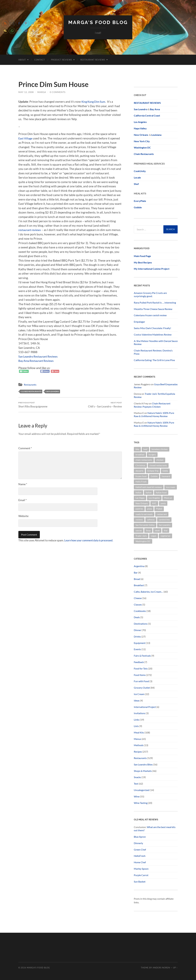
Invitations (140, 713)
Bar (136, 572)
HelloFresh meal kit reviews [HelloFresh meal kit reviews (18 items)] (149, 487)
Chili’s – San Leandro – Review (105, 405)
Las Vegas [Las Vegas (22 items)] (140, 498)
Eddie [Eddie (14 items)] (165, 471)
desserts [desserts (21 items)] (139, 471)
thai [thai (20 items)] (166, 530)
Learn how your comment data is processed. (90, 540)
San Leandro (53, 391)
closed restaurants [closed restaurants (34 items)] (158, 465)
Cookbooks (140, 611)
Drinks (137, 636)
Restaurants (30, 384)
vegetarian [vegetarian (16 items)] (165, 536)
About (22, 60)
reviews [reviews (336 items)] (139, 519)
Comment (25, 448)
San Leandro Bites (143, 764)
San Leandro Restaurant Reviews (40, 356)
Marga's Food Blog (98, 22)
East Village (26, 138)
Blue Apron (140, 837)
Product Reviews (61, 60)
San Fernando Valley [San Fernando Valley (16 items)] (145, 525)
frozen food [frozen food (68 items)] (141, 476)
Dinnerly (138, 843)
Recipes (138, 751)
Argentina (139, 566)
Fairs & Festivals (142, 656)
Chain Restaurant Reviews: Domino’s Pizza (153, 352)
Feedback (139, 662)
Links (137, 719)
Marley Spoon (141, 869)
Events (137, 649)
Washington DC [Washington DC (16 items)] (143, 541)
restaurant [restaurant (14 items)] (162, 514)
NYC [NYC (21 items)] (154, 503)
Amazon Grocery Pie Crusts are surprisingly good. (150, 294)
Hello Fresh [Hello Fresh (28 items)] (141, 481)
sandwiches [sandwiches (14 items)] (164, 519)
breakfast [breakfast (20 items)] (140, 454)
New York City (142, 141)
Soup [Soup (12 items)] (148, 530)
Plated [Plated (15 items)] (159, 509)
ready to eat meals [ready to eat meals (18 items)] (144, 514)
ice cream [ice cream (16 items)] (171, 487)
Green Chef (140, 849)
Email (23, 500)
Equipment (140, 643)
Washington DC (142, 147)
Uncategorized (142, 790)
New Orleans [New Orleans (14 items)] (142, 503)
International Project (145, 707)
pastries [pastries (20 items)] (139, 509)
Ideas (137, 700)
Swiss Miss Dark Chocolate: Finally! (152, 328)
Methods (139, 745)
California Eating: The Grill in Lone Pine (154, 360)
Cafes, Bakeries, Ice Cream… (148, 592)
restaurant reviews (31, 230)
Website (23, 516)
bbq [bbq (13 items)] (137, 449)
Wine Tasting (141, 803)
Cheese (138, 598)
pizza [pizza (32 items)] (150, 509)
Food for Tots (141, 668)
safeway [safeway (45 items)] (151, 519)
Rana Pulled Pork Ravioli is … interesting (155, 302)
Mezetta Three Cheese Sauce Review (153, 309)
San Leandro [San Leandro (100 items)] (165, 525)
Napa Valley (140, 128)
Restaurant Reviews (93, 60)
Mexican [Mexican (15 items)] (168, 498)
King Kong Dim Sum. (95, 102)
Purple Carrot (141, 875)
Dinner (138, 630)
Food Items (140, 675)
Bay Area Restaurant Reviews (37, 361)
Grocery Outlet (142, 687)
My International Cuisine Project (152, 269)
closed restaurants (31, 391)
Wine (137, 796)
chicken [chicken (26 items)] (160, 460)
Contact (40, 60)
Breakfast (139, 585)
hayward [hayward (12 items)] (166, 476)
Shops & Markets (143, 771)
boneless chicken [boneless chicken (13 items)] (160, 449)
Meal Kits (139, 732)
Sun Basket (140, 881)
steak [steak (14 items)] (157, 530)
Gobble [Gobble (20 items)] (154, 476)
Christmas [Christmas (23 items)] (140, 465)
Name (23, 484)
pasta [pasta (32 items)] (163, 503)
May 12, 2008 (26, 92)
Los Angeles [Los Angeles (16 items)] (154, 498)
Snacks (137, 777)
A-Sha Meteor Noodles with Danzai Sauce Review (156, 342)
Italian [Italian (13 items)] (149, 492)
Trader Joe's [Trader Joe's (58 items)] (141, 536)
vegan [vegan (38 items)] (154, 536)
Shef (136, 184)
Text (136, 783)
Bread (137, 579)
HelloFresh (140, 856)
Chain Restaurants (144, 154)
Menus (138, 739)
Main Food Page (142, 256)
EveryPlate (140, 201)
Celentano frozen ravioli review (150, 315)
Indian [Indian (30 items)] (139, 492)
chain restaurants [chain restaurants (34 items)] (144, 460)
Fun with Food (141, 681)
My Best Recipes (143, 262)
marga (42, 92)
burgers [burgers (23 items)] (152, 454)
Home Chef (140, 862)
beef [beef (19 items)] (145, 449)
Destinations (141, 624)
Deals (137, 617)
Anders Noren (161, 967)
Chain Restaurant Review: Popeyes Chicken (152, 405)
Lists (136, 726)
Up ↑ (175, 967)
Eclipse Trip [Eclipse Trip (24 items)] (153, 471)
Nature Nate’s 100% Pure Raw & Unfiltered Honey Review (154, 414)
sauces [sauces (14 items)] (139, 530)
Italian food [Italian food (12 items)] (161, 492)
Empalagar (139, 322)
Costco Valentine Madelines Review (153, 334)
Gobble (138, 207)
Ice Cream (139, 694)
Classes (138, 604)
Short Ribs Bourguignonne (33, 405)
